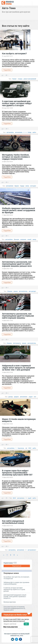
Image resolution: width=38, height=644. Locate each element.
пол (35, 397)
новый (29, 239)
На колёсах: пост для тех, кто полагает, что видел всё (17, 578)
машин (16, 291)
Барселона (21, 448)
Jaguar (31, 397)
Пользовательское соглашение (14, 607)
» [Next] (17, 555)
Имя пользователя (10, 627)
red (26, 448)
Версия (17, 186)
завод (34, 239)
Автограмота (17, 343)
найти (34, 132)
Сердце (22, 186)
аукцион (16, 397)
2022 (30, 448)
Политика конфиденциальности (14, 608)
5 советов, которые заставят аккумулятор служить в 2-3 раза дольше (14, 589)
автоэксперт (32, 291)
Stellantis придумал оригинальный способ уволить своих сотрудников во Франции (19, 210)
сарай (29, 498)
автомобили (19, 132)
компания (23, 239)
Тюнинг (14, 79)
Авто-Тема (9, 8)
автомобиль (10, 132)
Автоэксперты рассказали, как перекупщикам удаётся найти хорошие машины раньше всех (17, 264)
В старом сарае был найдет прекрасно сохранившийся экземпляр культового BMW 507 (17, 473)
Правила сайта (9, 610)
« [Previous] (4, 555)
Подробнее (7, 70)
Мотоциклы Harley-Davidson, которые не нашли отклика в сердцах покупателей (16, 157)
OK (26, 624)
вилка (27, 186)
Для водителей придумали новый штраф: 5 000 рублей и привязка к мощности (15, 596)
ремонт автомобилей (30, 79)
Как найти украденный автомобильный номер (13, 522)
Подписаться (17, 566)
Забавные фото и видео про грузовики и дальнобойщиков (16, 583)
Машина (10, 291)
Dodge (29, 132)
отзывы (20, 79)
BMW (14, 498)
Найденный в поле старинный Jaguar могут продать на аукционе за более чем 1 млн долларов (18, 368)
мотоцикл (33, 186)
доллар (11, 397)
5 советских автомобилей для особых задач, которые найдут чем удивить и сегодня (17, 103)
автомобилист (32, 550)
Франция (16, 239)
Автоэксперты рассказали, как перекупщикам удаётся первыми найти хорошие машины (18, 316)
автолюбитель (23, 291)
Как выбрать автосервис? (14, 53)
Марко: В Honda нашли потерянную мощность (19, 420)
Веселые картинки (10, 602)
